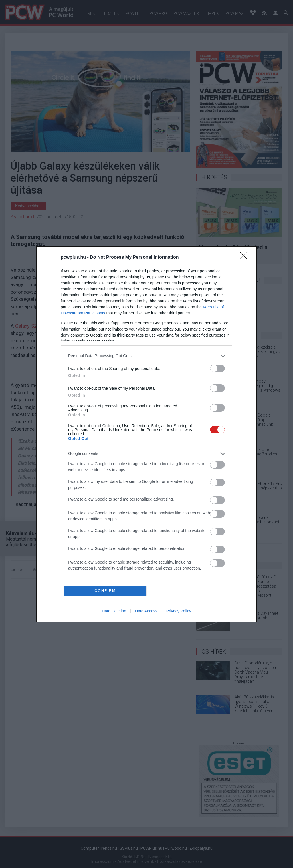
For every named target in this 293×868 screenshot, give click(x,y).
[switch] (217, 368)
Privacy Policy (179, 611)
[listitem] (146, 356)
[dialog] (146, 434)
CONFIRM (105, 591)
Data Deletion (114, 611)
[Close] (246, 258)
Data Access (146, 611)
